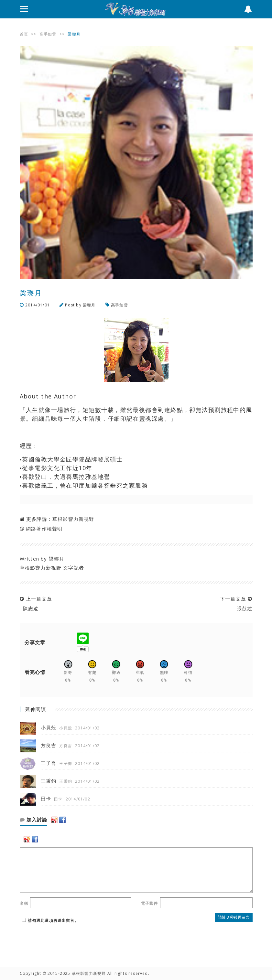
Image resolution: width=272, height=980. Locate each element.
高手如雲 (48, 34)
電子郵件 (150, 903)
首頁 (24, 34)
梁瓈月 (89, 305)
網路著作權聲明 (44, 529)
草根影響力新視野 (73, 519)
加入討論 (33, 820)
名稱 (24, 903)
